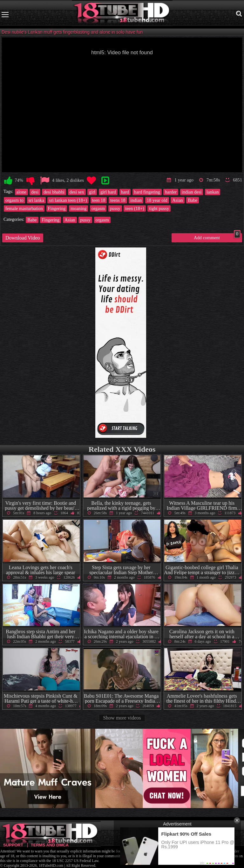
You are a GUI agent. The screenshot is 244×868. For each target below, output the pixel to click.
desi (35, 192)
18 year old (157, 200)
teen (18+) (135, 208)
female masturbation (24, 208)
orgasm (98, 208)
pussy (115, 208)
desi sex (77, 192)
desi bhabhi (54, 192)
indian (136, 200)
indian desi (192, 192)
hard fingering (147, 192)
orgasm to (14, 200)
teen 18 (99, 200)
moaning (78, 208)
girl (92, 192)
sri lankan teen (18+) (68, 200)
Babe (193, 200)
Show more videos (122, 718)
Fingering (57, 208)
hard (125, 192)
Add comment (217, 237)
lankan (213, 192)
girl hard (108, 192)
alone (21, 192)
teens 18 (118, 200)
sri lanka (36, 200)
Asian (178, 200)
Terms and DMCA (50, 845)
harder (171, 192)
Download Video (23, 238)
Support (13, 845)
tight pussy (159, 208)
